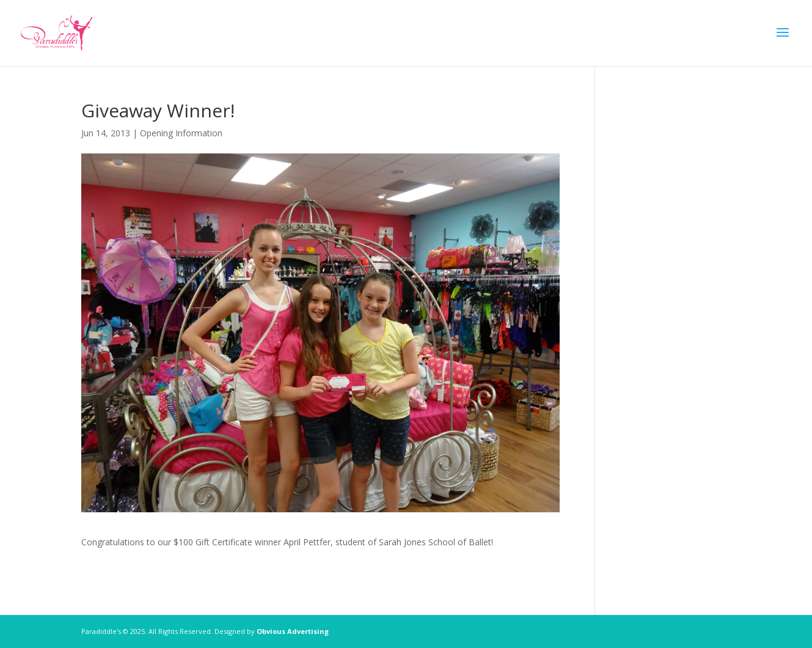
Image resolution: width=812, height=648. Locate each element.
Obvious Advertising (293, 631)
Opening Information (181, 133)
